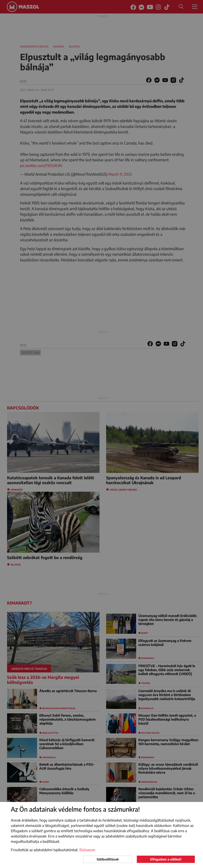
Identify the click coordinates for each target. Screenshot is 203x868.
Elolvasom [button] (87, 850)
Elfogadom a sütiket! (166, 859)
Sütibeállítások (108, 859)
